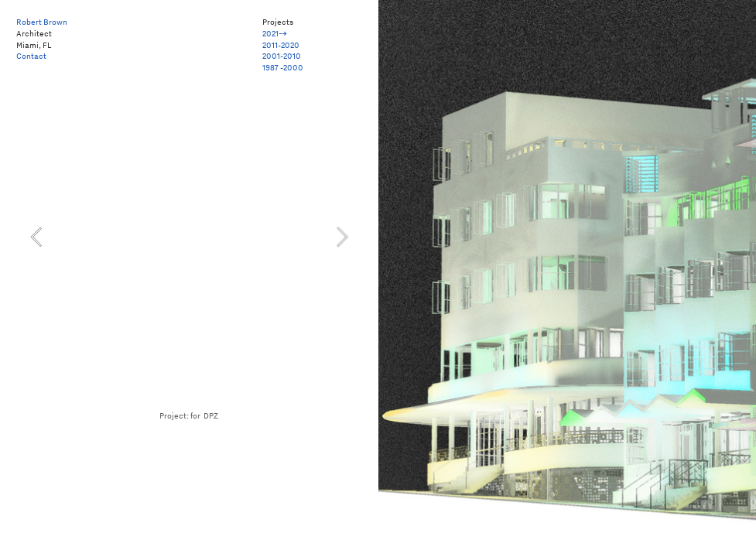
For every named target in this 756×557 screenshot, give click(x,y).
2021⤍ (275, 33)
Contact (31, 56)
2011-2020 (281, 45)
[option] (189, 237)
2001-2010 (282, 56)
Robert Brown (42, 22)
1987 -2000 (283, 67)
